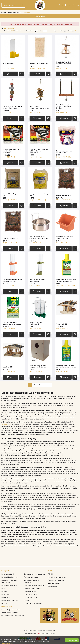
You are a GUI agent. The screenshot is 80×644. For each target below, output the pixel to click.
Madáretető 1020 (9, 367)
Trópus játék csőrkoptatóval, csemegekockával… (13, 107)
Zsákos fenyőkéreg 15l (10, 238)
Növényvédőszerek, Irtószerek (34, 585)
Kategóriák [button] (5, 571)
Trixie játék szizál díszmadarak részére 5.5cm (39, 107)
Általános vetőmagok (31, 577)
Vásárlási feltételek (54, 583)
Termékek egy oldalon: (34, 31)
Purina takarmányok (8, 574)
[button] (69, 5)
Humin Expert (6, 594)
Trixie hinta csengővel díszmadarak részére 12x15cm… (64, 106)
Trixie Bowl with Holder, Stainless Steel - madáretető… (40, 238)
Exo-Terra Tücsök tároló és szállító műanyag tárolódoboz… (12, 151)
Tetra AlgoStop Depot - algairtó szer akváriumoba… (12, 323)
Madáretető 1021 (62, 324)
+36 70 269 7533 (13, 612)
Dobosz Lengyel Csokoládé (33, 603)
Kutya (3, 588)
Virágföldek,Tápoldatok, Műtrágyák (32, 581)
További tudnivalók (7, 643)
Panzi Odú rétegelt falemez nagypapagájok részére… (39, 366)
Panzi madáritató (9, 64)
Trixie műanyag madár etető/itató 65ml (37, 280)
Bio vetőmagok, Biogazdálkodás (34, 574)
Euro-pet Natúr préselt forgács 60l (40, 195)
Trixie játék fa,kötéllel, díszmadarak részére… (64, 63)
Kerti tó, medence (30, 591)
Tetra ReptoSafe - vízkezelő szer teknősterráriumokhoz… (66, 366)
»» (49, 385)
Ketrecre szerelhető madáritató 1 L (36, 323)
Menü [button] (50, 571)
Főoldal (4, 12)
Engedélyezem (72, 640)
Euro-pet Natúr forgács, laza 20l (13, 195)
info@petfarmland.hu (13, 610)
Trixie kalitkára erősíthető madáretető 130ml (65, 238)
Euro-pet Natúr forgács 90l (39, 64)
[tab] (23, 571)
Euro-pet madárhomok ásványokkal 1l (64, 152)
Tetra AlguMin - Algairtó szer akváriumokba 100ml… (66, 280)
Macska (4, 591)
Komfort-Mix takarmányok (10, 577)
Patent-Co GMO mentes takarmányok (9, 581)
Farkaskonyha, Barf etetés (10, 600)
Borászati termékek (30, 594)
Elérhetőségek (53, 586)
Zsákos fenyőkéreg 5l (64, 195)
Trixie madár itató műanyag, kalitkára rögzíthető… (13, 280)
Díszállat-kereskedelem (14, 12)
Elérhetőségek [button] (7, 607)
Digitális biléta (6, 597)
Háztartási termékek (31, 597)
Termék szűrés (40, 16)
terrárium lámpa (6, 424)
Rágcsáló (4, 603)
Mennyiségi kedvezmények (57, 577)
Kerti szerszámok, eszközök (33, 588)
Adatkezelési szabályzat (56, 580)
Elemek (26, 600)
